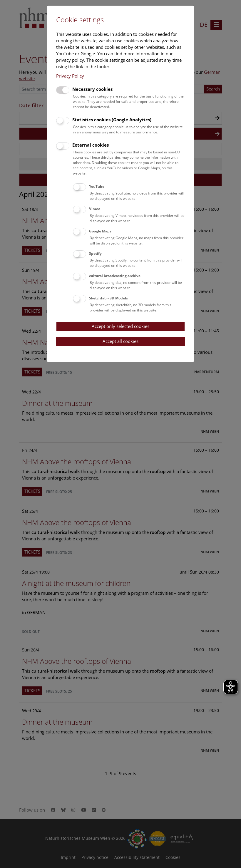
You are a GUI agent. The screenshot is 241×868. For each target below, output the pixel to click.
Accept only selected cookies (120, 326)
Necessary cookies (92, 89)
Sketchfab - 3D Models (108, 298)
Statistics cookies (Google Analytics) (112, 120)
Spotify (95, 253)
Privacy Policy (70, 76)
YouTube (97, 186)
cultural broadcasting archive (115, 276)
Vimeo (95, 209)
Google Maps (100, 231)
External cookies (91, 145)
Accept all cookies (120, 341)
